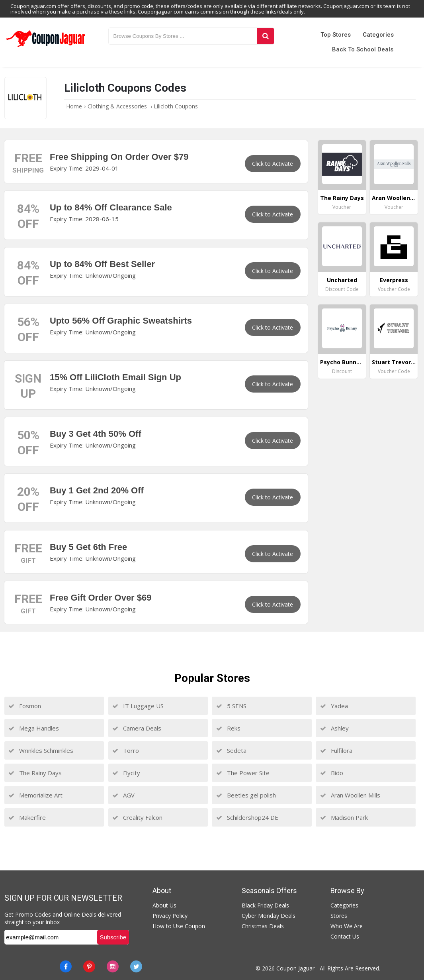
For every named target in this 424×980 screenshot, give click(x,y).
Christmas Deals (263, 926)
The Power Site (243, 773)
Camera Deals (137, 728)
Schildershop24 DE (247, 817)
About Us (164, 905)
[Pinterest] (89, 966)
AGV (123, 795)
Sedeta (231, 750)
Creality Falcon (137, 817)
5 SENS (231, 706)
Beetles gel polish (246, 795)
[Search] (266, 36)
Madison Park (344, 817)
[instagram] (113, 966)
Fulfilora (336, 750)
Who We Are (347, 926)
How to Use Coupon (179, 926)
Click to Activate (273, 164)
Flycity (126, 773)
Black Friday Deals (265, 905)
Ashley (334, 728)
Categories (378, 35)
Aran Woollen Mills (350, 795)
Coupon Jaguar (295, 968)
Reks (228, 728)
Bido (332, 773)
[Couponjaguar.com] (46, 47)
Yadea (334, 706)
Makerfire (27, 817)
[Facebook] (66, 966)
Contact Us (345, 936)
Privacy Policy (170, 916)
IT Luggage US (138, 706)
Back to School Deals (363, 49)
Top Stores (336, 35)
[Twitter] (136, 966)
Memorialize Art (35, 795)
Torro (126, 750)
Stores (339, 916)
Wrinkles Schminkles (41, 750)
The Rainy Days (35, 773)
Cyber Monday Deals (269, 916)
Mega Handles (34, 728)
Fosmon (25, 706)
